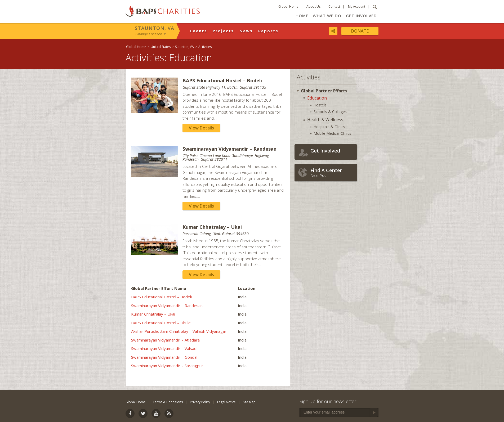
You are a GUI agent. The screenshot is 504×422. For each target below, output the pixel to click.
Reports (268, 31)
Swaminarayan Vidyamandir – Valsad (164, 348)
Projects (223, 31)
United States (161, 47)
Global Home (288, 6)
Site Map (249, 402)
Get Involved (361, 16)
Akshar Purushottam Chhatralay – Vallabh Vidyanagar (179, 331)
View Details (201, 128)
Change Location (149, 34)
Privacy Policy (200, 402)
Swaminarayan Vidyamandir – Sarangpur (167, 366)
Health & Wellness (325, 120)
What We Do (327, 16)
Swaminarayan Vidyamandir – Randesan (167, 306)
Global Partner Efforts (324, 91)
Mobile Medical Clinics (332, 133)
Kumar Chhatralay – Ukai (153, 314)
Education (317, 98)
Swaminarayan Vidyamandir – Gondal (164, 357)
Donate (360, 31)
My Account (357, 6)
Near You (332, 172)
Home (302, 16)
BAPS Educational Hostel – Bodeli (161, 297)
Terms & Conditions (168, 402)
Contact (334, 6)
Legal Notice (226, 402)
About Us (313, 6)
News (246, 31)
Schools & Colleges (330, 112)
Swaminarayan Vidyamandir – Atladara (165, 340)
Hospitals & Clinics (329, 127)
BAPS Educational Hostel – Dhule (161, 323)
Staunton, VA (155, 28)
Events (199, 31)
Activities (205, 47)
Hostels (320, 105)
